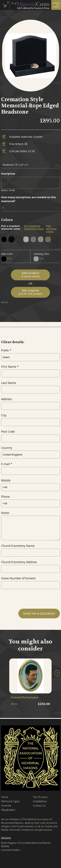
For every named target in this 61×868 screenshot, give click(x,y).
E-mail (5, 464)
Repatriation (8, 810)
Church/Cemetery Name (18, 546)
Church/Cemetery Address (19, 562)
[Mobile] (30, 487)
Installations (40, 801)
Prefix (5, 350)
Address (7, 399)
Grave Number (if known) (18, 578)
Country (7, 448)
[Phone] (30, 503)
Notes (5, 513)
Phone (5, 497)
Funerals (6, 806)
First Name (9, 367)
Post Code (8, 431)
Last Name (9, 383)
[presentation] (26, 599)
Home (5, 797)
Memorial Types (10, 801)
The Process (40, 797)
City (4, 415)
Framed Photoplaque (25, 697)
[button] (57, 673)
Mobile (6, 480)
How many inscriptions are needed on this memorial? (29, 199)
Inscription (8, 174)
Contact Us (39, 806)
